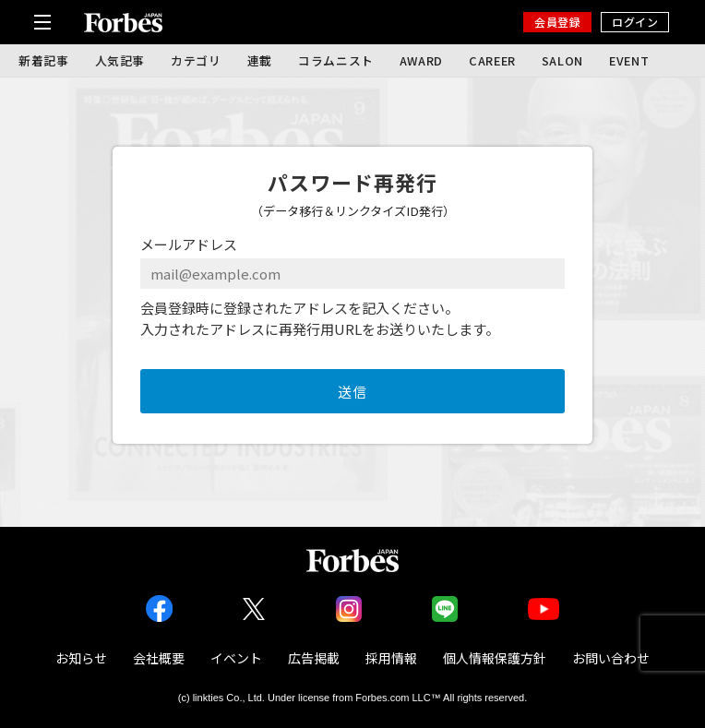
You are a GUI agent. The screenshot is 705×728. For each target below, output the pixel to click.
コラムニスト (336, 60)
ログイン (635, 22)
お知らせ (81, 658)
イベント (236, 658)
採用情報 (391, 658)
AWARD (421, 60)
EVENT (629, 60)
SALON (562, 60)
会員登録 (557, 22)
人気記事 (120, 60)
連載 (260, 60)
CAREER (492, 60)
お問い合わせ (611, 658)
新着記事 (44, 60)
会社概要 (159, 658)
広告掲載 (314, 658)
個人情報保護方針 (495, 658)
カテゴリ (196, 60)
